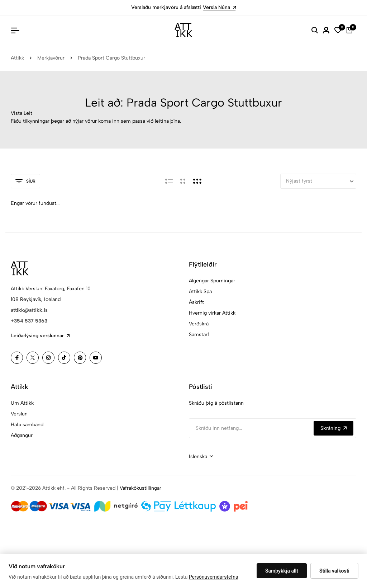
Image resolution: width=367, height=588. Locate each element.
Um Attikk (22, 403)
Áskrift (196, 302)
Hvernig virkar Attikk (212, 313)
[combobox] (201, 457)
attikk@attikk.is (29, 310)
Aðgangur (22, 435)
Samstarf (199, 335)
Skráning (333, 428)
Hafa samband (27, 425)
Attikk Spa (200, 291)
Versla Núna (219, 7)
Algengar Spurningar (212, 281)
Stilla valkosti (334, 571)
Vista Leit (22, 113)
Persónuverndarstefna (214, 577)
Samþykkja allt (282, 571)
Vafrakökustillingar (140, 488)
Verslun (19, 414)
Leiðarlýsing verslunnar (40, 336)
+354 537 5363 (29, 321)
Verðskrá (199, 324)
